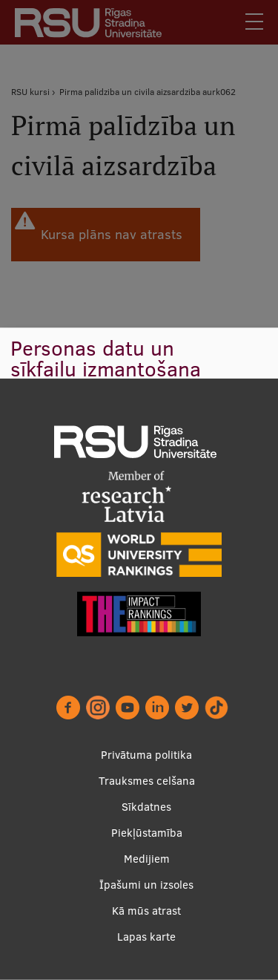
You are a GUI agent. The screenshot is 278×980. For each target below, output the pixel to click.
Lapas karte (146, 937)
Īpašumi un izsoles (146, 885)
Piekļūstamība (147, 833)
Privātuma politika (146, 755)
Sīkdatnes (146, 807)
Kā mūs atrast (146, 911)
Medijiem (147, 859)
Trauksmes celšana (147, 781)
